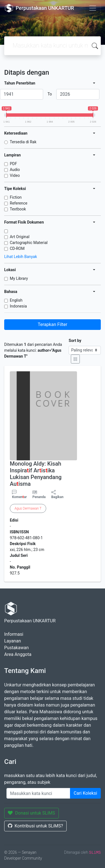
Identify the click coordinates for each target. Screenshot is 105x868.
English (16, 300)
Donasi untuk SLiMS (32, 813)
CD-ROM (17, 248)
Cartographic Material (29, 243)
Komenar (19, 494)
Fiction (16, 197)
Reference (19, 203)
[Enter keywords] (38, 793)
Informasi (14, 634)
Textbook (18, 209)
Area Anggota (18, 654)
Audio (15, 170)
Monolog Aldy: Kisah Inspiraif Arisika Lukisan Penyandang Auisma (36, 474)
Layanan (13, 641)
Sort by (75, 341)
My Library (19, 278)
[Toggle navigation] (93, 8)
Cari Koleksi (85, 793)
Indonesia (18, 306)
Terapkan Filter (53, 324)
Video (15, 175)
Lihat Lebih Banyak (21, 257)
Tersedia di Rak (23, 142)
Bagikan (57, 494)
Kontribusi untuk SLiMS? (35, 826)
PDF (13, 164)
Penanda (39, 497)
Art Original (20, 237)
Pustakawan (16, 648)
